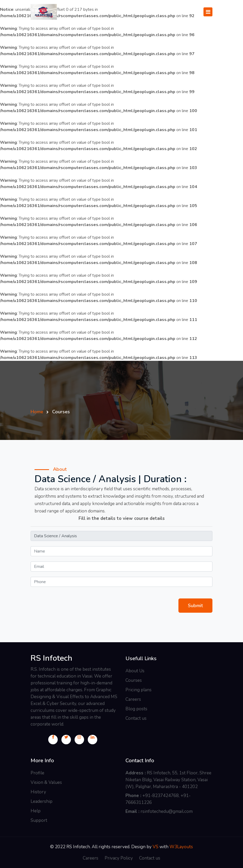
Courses (134, 680)
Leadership (42, 801)
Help (36, 811)
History (38, 792)
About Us (135, 671)
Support (39, 820)
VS (155, 847)
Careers (133, 699)
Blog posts (136, 709)
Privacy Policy (119, 858)
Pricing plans (138, 690)
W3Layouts (181, 847)
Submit (195, 606)
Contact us (136, 718)
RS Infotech (51, 658)
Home (37, 412)
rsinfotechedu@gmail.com (167, 811)
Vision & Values (46, 782)
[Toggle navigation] (208, 12)
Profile (37, 773)
